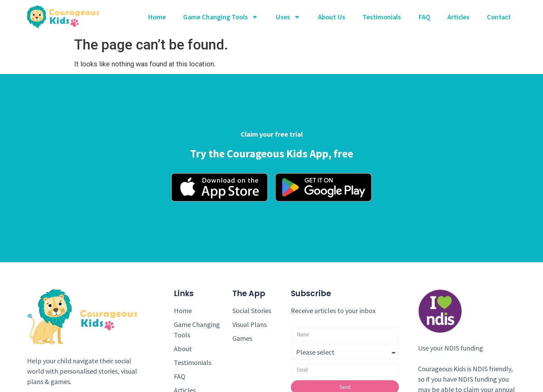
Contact (499, 17)
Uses (288, 17)
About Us (332, 17)
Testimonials (382, 17)
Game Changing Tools (221, 17)
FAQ (424, 17)
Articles (459, 17)
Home (157, 17)
